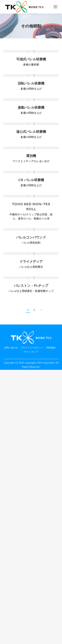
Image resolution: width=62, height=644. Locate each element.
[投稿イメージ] (31, 51)
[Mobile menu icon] (55, 7)
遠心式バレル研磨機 (31, 132)
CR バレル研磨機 (31, 180)
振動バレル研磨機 (31, 107)
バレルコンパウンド (31, 237)
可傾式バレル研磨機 (31, 59)
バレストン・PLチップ (31, 286)
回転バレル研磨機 (31, 83)
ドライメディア (31, 261)
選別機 (31, 156)
